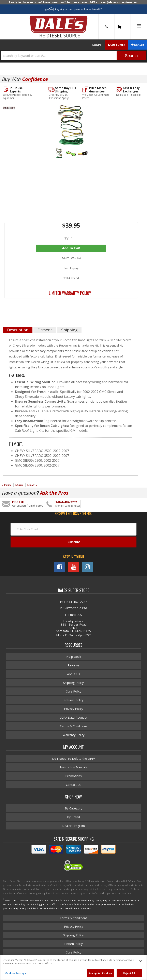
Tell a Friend (71, 278)
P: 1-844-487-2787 (74, 602)
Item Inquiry (71, 268)
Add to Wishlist (71, 258)
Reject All (129, 973)
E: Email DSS (73, 615)
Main (19, 485)
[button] (73, 56)
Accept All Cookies (100, 973)
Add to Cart (71, 248)
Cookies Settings (16, 973)
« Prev (6, 485)
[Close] (141, 961)
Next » (32, 485)
